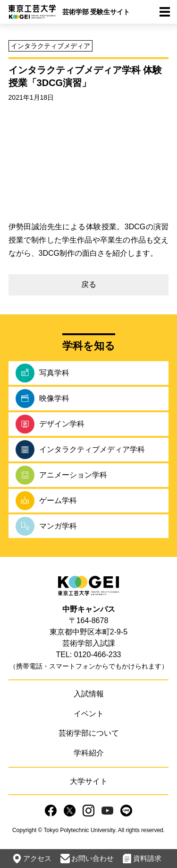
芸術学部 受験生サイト (96, 12)
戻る (89, 284)
